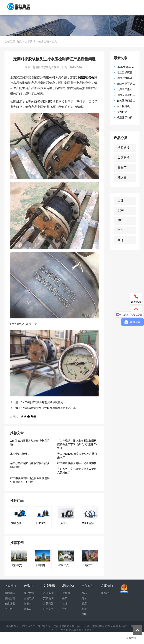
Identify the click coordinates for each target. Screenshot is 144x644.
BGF (121, 210)
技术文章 (48, 609)
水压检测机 (123, 106)
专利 (65, 609)
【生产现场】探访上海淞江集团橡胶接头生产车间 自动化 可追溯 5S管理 (77, 444)
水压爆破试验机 (19, 454)
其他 (121, 240)
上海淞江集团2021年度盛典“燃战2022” (126, 89)
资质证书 (10, 604)
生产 (65, 598)
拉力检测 (122, 112)
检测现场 (43, 41)
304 (120, 220)
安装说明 (48, 598)
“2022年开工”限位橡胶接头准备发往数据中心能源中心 (126, 67)
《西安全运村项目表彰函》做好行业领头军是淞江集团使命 (126, 95)
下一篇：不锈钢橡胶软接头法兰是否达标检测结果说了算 (43, 408)
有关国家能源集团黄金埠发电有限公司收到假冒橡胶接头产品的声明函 (126, 101)
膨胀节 (122, 167)
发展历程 (10, 598)
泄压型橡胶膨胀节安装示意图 (126, 72)
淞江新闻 (48, 593)
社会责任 (10, 609)
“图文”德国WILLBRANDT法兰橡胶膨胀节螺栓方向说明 (126, 78)
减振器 (122, 177)
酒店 (84, 604)
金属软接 (124, 157)
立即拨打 (131, 638)
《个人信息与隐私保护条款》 (75, 630)
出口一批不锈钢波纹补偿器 (126, 84)
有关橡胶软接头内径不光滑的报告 (77, 463)
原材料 (66, 593)
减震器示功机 (124, 117)
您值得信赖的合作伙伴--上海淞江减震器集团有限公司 (84, 626)
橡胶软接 (124, 148)
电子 (84, 598)
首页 (19, 41)
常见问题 (48, 604)
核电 (84, 614)
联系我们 (106, 593)
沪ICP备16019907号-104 (36, 626)
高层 (84, 609)
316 (120, 230)
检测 (65, 604)
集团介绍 (10, 593)
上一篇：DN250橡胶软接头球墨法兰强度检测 (37, 402)
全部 (121, 200)
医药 (84, 593)
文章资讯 (30, 41)
